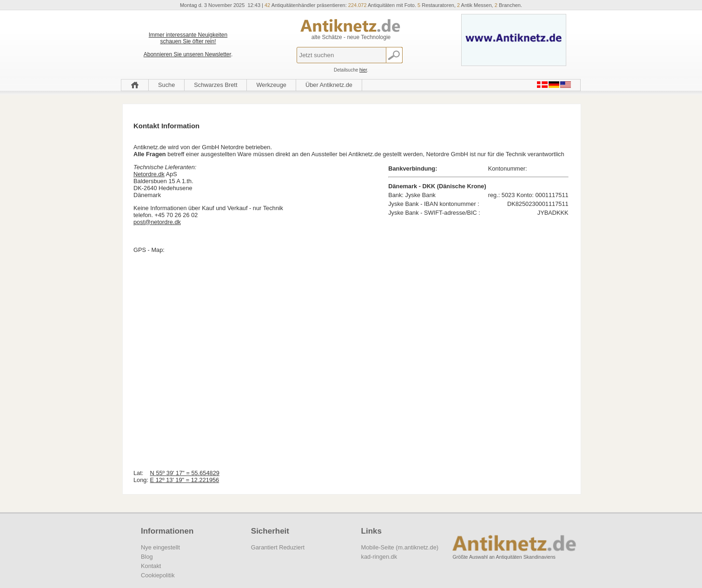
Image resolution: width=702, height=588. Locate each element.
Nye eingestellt (160, 547)
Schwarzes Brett (215, 85)
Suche (166, 85)
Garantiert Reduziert (278, 547)
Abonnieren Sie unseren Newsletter (187, 54)
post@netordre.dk (157, 222)
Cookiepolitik (158, 575)
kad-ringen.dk (379, 557)
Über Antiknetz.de (329, 85)
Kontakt (151, 566)
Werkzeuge (271, 85)
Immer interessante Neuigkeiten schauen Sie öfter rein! (188, 38)
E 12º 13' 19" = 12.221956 (185, 480)
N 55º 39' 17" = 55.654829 (185, 473)
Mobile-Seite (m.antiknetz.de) (400, 547)
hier (363, 70)
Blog (147, 557)
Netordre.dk (149, 174)
